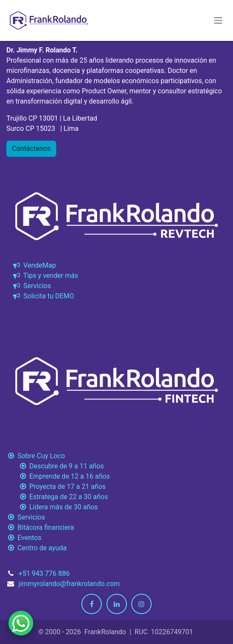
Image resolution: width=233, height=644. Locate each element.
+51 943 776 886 (44, 573)
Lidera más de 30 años (52, 507)
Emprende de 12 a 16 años (58, 476)
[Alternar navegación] (218, 21)
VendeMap (34, 265)
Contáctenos (31, 149)
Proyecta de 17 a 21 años (56, 487)
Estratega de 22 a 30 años (57, 497)
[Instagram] (141, 604)
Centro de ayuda (36, 548)
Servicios (31, 286)
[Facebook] (92, 604)
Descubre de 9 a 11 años (55, 466)
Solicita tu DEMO (43, 296)
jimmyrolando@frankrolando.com (69, 584)
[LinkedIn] (117, 604)
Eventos (24, 538)
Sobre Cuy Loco (36, 456)
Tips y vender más (45, 276)
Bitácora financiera (41, 527)
